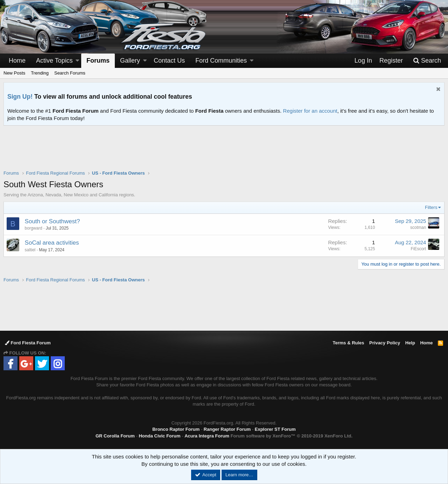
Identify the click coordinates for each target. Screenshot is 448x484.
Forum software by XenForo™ (292, 436)
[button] (77, 61)
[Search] (427, 61)
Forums (98, 61)
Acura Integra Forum (207, 436)
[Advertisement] (224, 152)
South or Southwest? (52, 221)
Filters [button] (431, 207)
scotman (418, 227)
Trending (40, 73)
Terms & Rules (348, 343)
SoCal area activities (52, 243)
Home (17, 61)
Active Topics (54, 61)
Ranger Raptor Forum (227, 429)
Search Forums (70, 73)
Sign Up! (20, 97)
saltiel (30, 250)
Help (410, 343)
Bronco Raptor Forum (176, 429)
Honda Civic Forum (159, 436)
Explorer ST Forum (275, 429)
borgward (34, 228)
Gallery (130, 61)
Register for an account (310, 111)
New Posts (14, 73)
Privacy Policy (385, 343)
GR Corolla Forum (115, 436)
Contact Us (169, 61)
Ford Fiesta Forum (28, 343)
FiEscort (418, 249)
